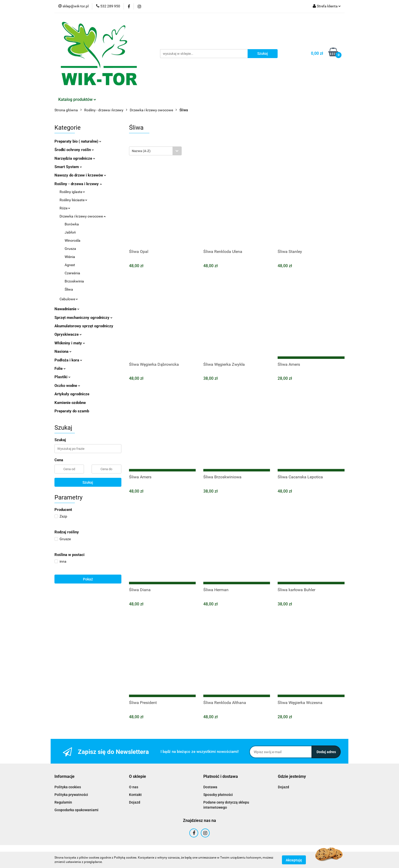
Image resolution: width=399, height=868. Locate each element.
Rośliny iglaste (72, 192)
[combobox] (155, 151)
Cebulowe (69, 299)
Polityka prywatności (71, 795)
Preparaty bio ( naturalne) (78, 141)
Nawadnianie (67, 309)
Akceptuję (294, 860)
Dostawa (210, 787)
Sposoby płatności (218, 795)
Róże (65, 208)
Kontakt (135, 795)
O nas (134, 787)
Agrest (70, 265)
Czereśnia (72, 273)
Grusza (70, 249)
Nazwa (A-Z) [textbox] (141, 151)
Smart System (68, 167)
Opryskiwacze (68, 334)
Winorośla (73, 240)
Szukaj (88, 482)
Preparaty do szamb (72, 411)
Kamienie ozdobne (70, 403)
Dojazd (135, 802)
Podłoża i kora (68, 360)
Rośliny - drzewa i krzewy (78, 184)
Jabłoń (70, 232)
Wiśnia (70, 257)
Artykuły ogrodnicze (72, 394)
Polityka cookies (68, 787)
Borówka (72, 224)
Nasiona (63, 351)
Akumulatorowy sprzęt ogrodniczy (84, 326)
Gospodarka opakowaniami (76, 810)
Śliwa (69, 289)
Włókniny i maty (70, 343)
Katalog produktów (77, 99)
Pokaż (88, 579)
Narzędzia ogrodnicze (75, 158)
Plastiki (62, 377)
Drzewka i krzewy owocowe (83, 216)
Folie (60, 369)
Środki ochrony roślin (74, 150)
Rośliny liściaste (73, 200)
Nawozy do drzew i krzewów (80, 175)
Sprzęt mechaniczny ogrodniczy (83, 318)
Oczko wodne (67, 386)
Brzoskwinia (74, 281)
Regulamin (63, 802)
